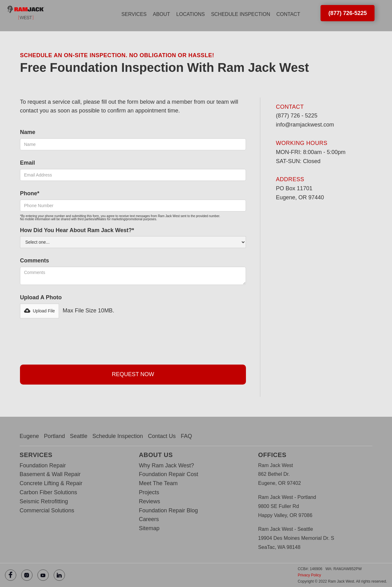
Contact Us (162, 436)
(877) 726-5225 (348, 13)
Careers (149, 519)
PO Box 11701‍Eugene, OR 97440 (300, 193)
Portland (54, 436)
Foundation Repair (43, 465)
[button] (134, 14)
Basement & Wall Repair (50, 474)
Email (27, 163)
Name (28, 132)
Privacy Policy (309, 575)
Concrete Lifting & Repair (51, 483)
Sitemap (149, 528)
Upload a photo (41, 297)
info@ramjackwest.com (305, 125)
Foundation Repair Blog (168, 510)
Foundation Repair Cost (169, 474)
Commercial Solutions (47, 510)
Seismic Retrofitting (44, 501)
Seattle (79, 436)
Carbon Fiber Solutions (48, 492)
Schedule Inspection (118, 436)
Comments (34, 261)
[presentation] (67, 340)
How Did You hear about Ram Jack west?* (77, 230)
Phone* (30, 193)
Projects (149, 492)
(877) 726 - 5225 (297, 116)
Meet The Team (158, 483)
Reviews (149, 501)
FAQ (186, 436)
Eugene (29, 436)
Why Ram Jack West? (167, 465)
